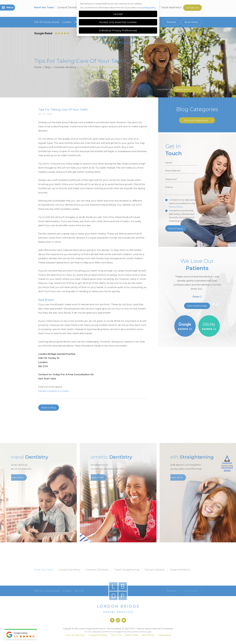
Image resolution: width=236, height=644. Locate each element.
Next (200, 84)
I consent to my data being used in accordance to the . (182, 203)
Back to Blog (49, 408)
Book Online (191, 22)
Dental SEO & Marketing (162, 629)
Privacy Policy (176, 207)
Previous (193, 84)
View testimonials (197, 306)
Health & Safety (132, 635)
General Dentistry (68, 7)
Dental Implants (155, 570)
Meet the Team (44, 7)
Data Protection (148, 635)
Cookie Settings (165, 635)
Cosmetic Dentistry (97, 570)
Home (38, 67)
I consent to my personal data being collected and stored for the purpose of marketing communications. (183, 216)
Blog (48, 67)
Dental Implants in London (54, 391)
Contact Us (193, 8)
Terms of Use (116, 635)
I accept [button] (118, 14)
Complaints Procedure (98, 635)
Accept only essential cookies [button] (118, 22)
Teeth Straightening (127, 570)
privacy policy (149, 8)
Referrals (171, 22)
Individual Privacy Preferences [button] (118, 30)
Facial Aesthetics (171, 7)
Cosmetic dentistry (65, 67)
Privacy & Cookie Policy (75, 635)
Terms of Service (141, 632)
